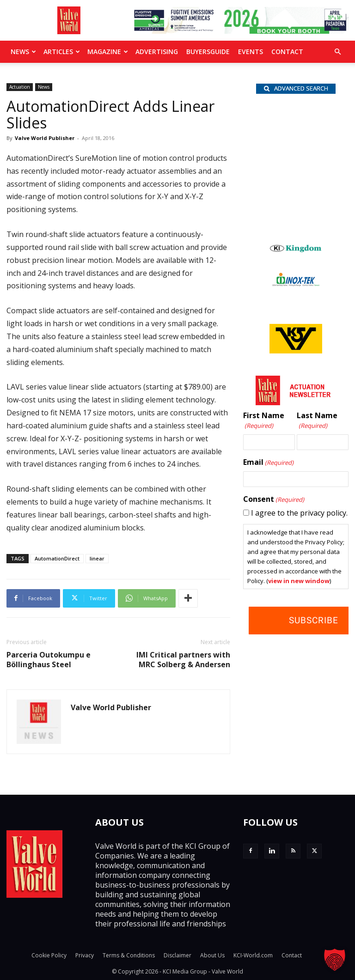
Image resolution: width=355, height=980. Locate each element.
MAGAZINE (108, 52)
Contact (287, 52)
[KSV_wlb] (296, 351)
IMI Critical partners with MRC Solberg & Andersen (183, 660)
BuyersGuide (208, 52)
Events (251, 52)
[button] (337, 52)
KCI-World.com (253, 955)
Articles (62, 52)
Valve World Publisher (45, 138)
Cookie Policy (49, 955)
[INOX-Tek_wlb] (296, 284)
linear (97, 558)
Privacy (85, 955)
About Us (212, 955)
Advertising (157, 52)
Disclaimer (177, 955)
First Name (264, 421)
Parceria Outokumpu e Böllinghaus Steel (49, 660)
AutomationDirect (57, 558)
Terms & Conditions (129, 955)
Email (268, 463)
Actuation (20, 87)
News (23, 52)
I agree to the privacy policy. (299, 513)
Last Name (317, 421)
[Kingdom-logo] (296, 250)
